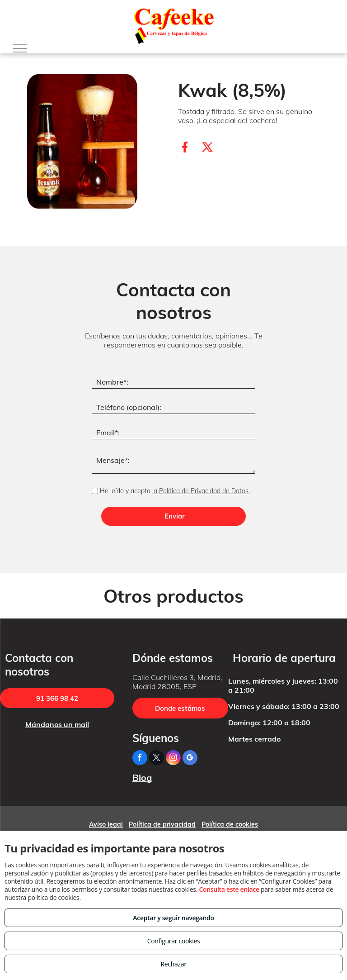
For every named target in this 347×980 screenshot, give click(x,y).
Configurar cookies (174, 941)
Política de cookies (230, 824)
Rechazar (173, 964)
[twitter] (157, 759)
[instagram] (173, 759)
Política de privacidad (162, 824)
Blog (142, 778)
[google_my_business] (190, 759)
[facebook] (140, 759)
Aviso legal (106, 824)
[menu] (20, 48)
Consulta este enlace (229, 889)
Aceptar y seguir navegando (173, 918)
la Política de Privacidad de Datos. (201, 491)
